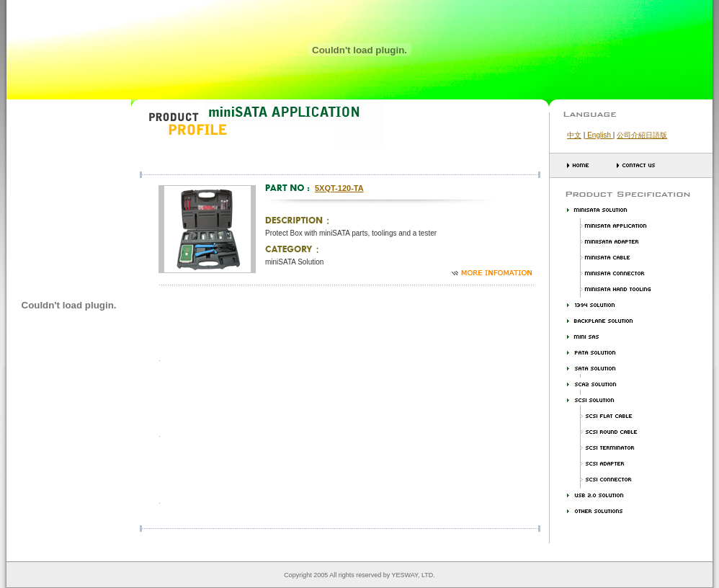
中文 (574, 135)
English (599, 135)
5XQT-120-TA (339, 188)
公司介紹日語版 (642, 135)
